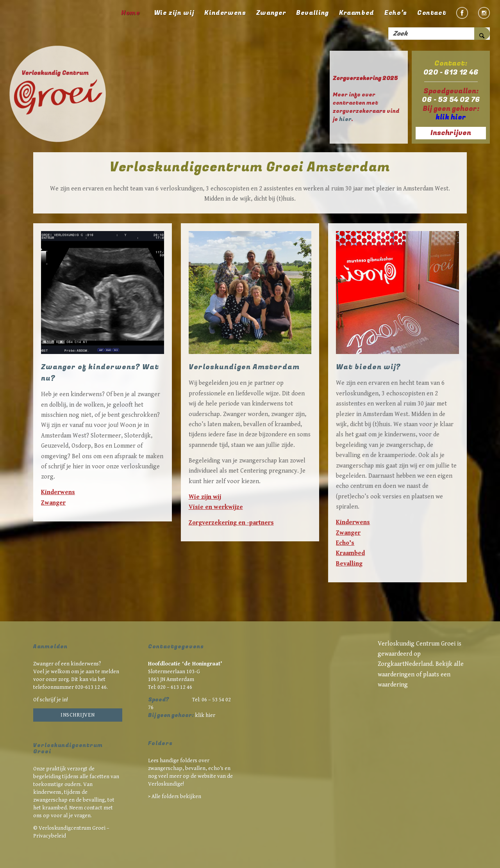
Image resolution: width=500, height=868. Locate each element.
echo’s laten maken (214, 424)
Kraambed (350, 553)
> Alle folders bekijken (175, 797)
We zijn (346, 383)
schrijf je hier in (69, 467)
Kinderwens (58, 492)
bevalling (94, 800)
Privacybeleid (50, 836)
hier (345, 119)
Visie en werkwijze (216, 507)
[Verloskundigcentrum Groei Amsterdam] (59, 95)
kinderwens (268, 404)
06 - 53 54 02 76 (451, 100)
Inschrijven (78, 715)
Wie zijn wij (205, 497)
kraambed (287, 424)
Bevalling (349, 564)
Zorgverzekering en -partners (231, 523)
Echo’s (345, 543)
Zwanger (53, 503)
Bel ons (82, 456)
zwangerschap (50, 800)
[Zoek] (439, 34)
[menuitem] (131, 13)
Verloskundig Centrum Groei (417, 644)
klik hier (205, 715)
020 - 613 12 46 (451, 72)
